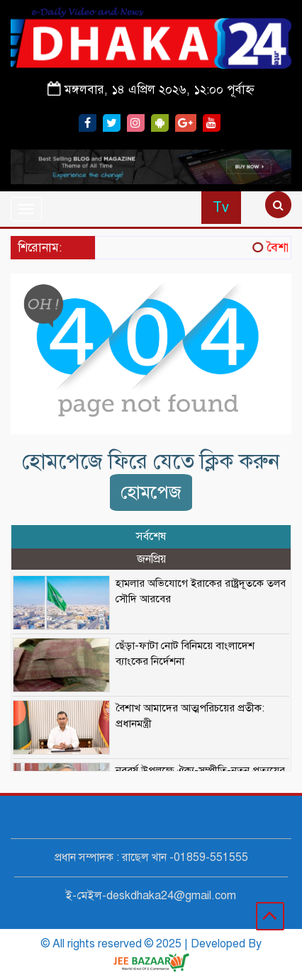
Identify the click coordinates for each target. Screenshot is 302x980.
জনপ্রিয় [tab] (151, 559)
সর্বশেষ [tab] (151, 536)
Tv (221, 207)
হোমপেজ (151, 492)
